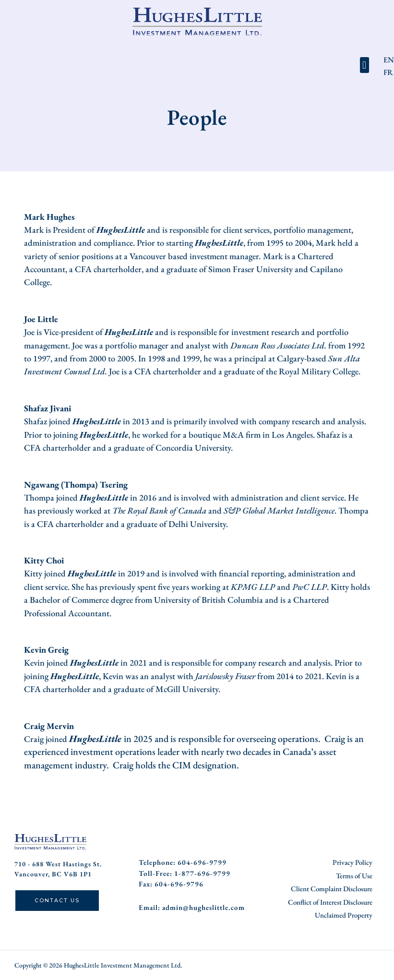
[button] (364, 65)
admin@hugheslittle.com (203, 907)
